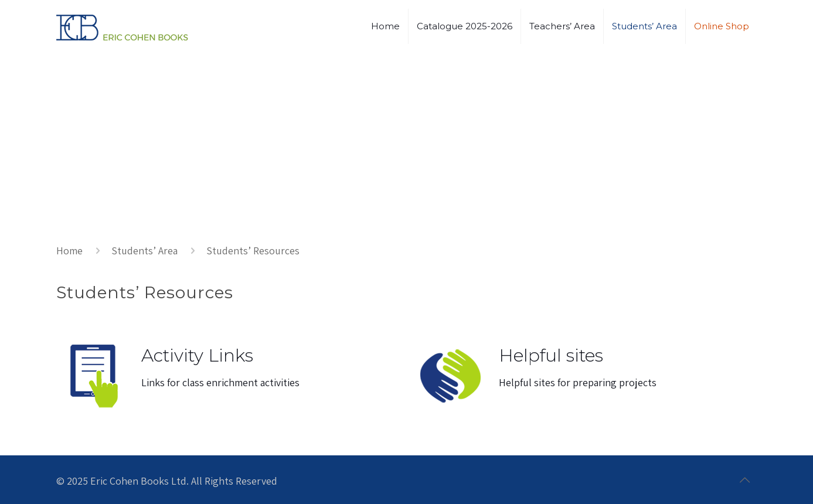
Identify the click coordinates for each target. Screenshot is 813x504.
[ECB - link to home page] (122, 26)
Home (69, 251)
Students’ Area (144, 251)
